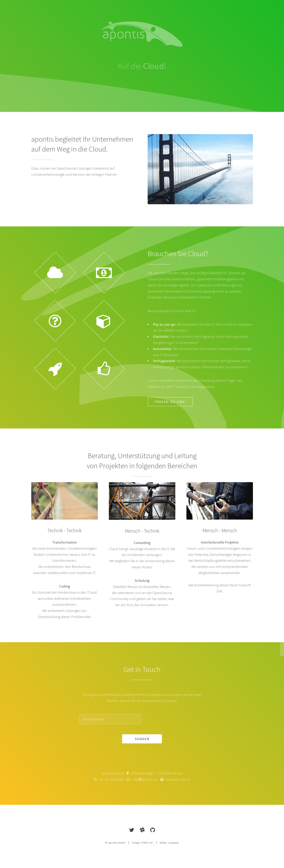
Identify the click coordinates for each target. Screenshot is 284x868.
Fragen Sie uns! (170, 402)
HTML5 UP (147, 843)
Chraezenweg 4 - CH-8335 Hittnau (156, 773)
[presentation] (175, 719)
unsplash (173, 843)
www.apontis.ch (177, 779)
